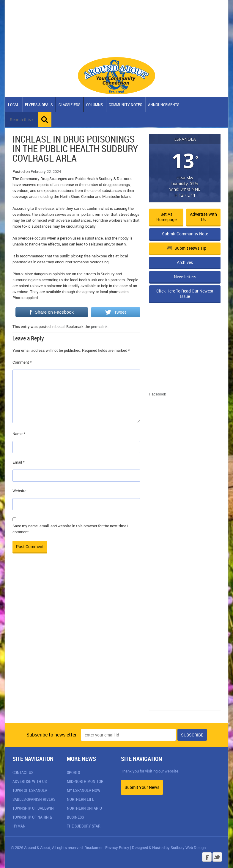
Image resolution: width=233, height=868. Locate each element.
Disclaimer (93, 847)
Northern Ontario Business (84, 813)
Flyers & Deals (39, 105)
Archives (185, 262)
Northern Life (81, 799)
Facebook (158, 394)
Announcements (164, 105)
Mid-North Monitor (85, 781)
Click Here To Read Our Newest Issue (185, 294)
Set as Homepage (166, 217)
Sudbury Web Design (188, 847)
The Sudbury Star (84, 826)
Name (19, 434)
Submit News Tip (187, 248)
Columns (95, 105)
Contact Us (23, 772)
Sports (73, 772)
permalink (99, 326)
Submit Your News (142, 787)
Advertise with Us (203, 217)
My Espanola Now (84, 790)
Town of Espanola (30, 790)
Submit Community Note (185, 234)
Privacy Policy (117, 847)
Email (19, 462)
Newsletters (185, 277)
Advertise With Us (30, 781)
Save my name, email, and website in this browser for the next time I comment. (70, 529)
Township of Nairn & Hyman (32, 821)
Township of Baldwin (33, 808)
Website (19, 491)
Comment (22, 362)
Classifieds (69, 105)
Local (14, 105)
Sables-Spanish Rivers (34, 799)
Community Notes (125, 105)
